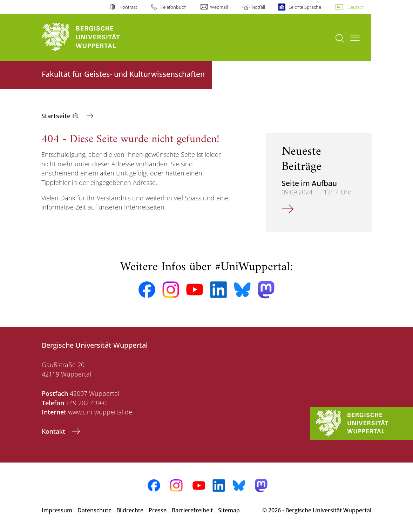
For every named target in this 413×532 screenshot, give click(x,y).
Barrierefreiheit (192, 510)
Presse (158, 510)
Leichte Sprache (305, 7)
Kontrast (128, 7)
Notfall (258, 7)
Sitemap (229, 510)
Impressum (57, 510)
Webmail (219, 7)
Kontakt (54, 431)
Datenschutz (94, 510)
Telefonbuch (174, 7)
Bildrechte (130, 510)
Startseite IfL (61, 116)
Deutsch (356, 7)
